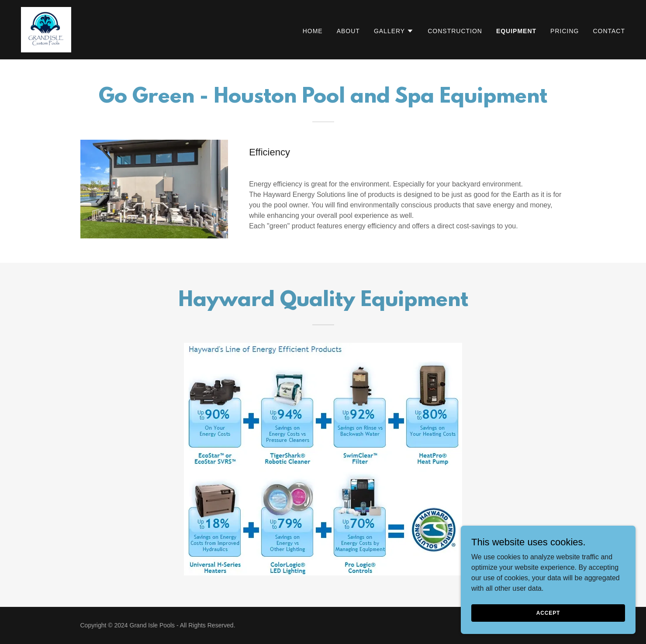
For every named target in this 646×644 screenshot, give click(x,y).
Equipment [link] (516, 31)
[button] (394, 31)
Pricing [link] (565, 31)
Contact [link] (609, 31)
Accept (548, 613)
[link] (46, 29)
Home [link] (313, 31)
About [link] (348, 31)
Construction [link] (455, 31)
